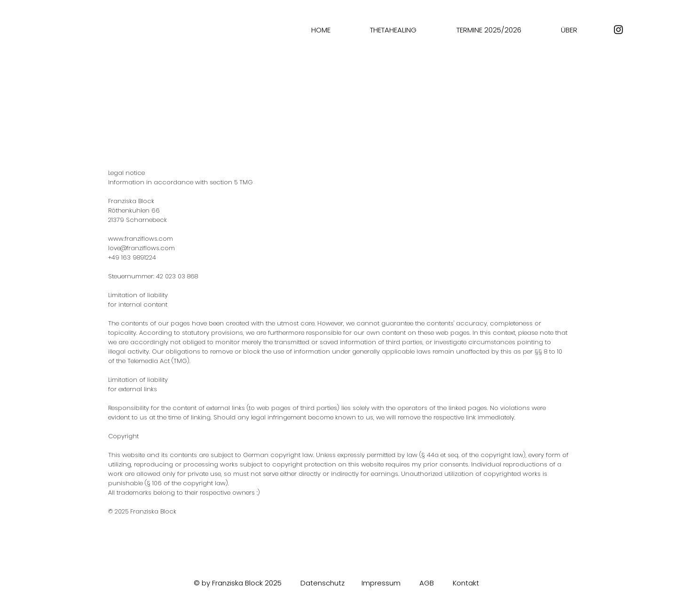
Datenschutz (323, 583)
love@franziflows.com (142, 248)
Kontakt (466, 583)
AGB (427, 583)
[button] (393, 30)
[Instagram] (618, 29)
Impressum (381, 583)
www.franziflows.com (141, 239)
